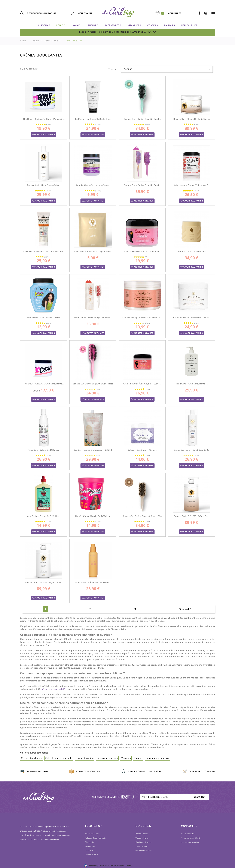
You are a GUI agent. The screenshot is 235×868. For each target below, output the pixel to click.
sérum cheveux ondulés (54, 689)
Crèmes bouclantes (31, 758)
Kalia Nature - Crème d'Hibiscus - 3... (191, 185)
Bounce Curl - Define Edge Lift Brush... (142, 119)
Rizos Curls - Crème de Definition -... (93, 582)
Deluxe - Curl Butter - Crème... (142, 450)
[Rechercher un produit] (45, 13)
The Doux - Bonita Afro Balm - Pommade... (44, 119)
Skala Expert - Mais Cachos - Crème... (44, 318)
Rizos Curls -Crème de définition (44, 450)
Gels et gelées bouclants (59, 758)
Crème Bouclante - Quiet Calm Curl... (191, 450)
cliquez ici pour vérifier (141, 866)
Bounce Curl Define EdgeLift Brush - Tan (142, 516)
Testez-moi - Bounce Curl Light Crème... (93, 251)
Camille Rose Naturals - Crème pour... (142, 251)
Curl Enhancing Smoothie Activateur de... (142, 318)
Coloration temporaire (158, 758)
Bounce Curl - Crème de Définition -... (192, 119)
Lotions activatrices (107, 758)
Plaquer (138, 758)
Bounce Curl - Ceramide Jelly (192, 251)
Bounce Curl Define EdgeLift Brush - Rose (93, 384)
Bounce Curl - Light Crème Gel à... (44, 185)
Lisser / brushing (85, 758)
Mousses (126, 758)
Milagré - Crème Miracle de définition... (93, 516)
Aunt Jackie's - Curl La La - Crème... (93, 185)
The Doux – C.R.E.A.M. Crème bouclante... (44, 384)
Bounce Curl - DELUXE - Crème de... (191, 516)
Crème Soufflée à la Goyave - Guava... (142, 384)
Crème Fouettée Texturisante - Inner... (192, 318)
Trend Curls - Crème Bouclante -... (192, 384)
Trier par (167, 69)
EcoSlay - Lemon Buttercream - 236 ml (93, 450)
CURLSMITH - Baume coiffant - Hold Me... (44, 251)
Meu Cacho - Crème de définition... (44, 516)
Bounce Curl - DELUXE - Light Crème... (44, 582)
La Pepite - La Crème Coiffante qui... (93, 119)
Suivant (186, 609)
